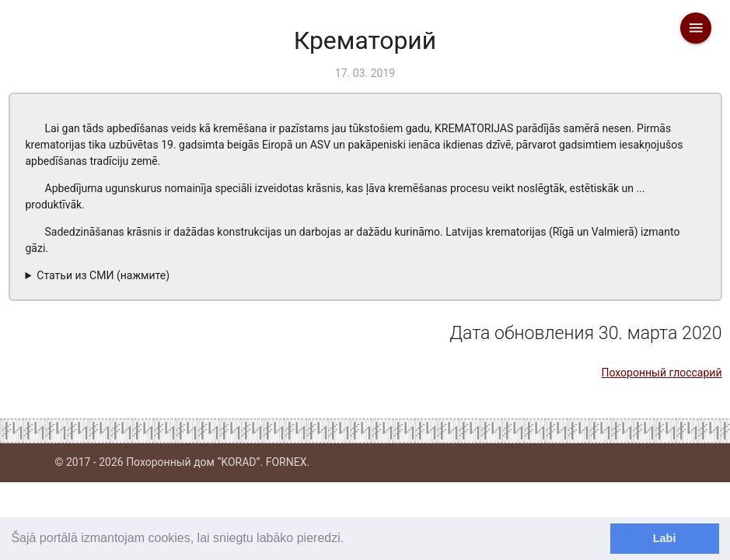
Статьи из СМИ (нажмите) (103, 275)
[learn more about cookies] (350, 540)
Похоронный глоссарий (661, 373)
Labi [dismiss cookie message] (665, 538)
